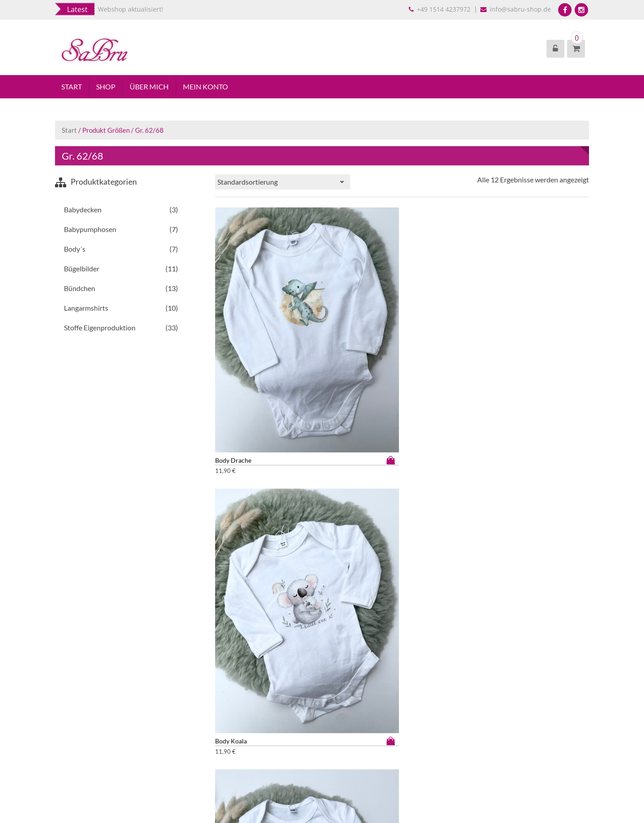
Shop (107, 87)
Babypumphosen (90, 230)
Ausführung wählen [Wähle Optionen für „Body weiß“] (476, 474)
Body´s (75, 250)
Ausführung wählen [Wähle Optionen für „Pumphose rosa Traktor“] (569, 621)
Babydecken (83, 210)
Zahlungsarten (75, 751)
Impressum (70, 713)
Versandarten (74, 760)
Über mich (150, 87)
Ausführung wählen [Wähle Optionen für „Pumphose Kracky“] (384, 621)
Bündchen (80, 289)
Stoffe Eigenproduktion (100, 328)
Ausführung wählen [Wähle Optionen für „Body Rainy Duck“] (569, 327)
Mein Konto (207, 87)
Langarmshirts (86, 309)
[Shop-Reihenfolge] (283, 183)
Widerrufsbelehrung (83, 741)
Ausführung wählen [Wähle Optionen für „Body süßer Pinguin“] (292, 474)
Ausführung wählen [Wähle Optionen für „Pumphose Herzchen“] (292, 621)
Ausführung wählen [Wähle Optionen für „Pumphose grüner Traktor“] (569, 474)
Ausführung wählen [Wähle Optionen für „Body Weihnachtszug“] (384, 474)
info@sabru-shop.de (517, 9)
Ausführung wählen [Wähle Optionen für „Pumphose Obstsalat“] (476, 621)
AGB (61, 723)
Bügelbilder (82, 269)
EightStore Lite (341, 785)
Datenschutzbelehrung (87, 732)
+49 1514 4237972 (441, 9)
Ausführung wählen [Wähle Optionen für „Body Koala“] (384, 327)
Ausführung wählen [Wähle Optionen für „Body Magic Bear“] (476, 327)
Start (72, 87)
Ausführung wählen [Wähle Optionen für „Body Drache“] (292, 327)
